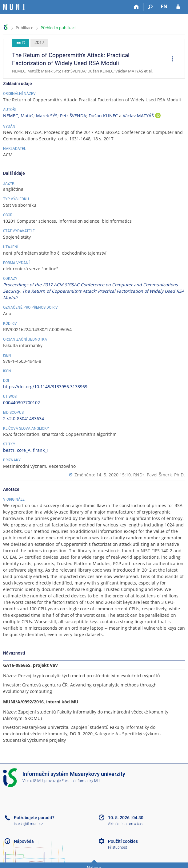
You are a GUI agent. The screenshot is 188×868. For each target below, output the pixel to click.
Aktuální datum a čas (125, 824)
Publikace (24, 28)
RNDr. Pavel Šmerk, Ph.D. (159, 475)
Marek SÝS (47, 116)
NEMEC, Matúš (18, 116)
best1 (9, 450)
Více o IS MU (33, 781)
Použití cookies (123, 841)
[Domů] (136, 7)
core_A (24, 450)
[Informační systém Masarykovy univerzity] (14, 7)
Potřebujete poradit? (34, 818)
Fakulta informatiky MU (81, 781)
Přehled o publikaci (58, 28)
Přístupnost (118, 847)
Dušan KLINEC (103, 116)
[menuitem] (170, 60)
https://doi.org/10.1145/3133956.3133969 (45, 387)
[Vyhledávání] (150, 7)
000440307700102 (22, 403)
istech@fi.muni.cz (28, 824)
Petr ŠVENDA (73, 116)
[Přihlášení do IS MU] (178, 7)
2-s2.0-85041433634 (24, 418)
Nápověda (24, 841)
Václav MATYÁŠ (139, 116)
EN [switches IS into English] (164, 6)
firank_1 (41, 450)
